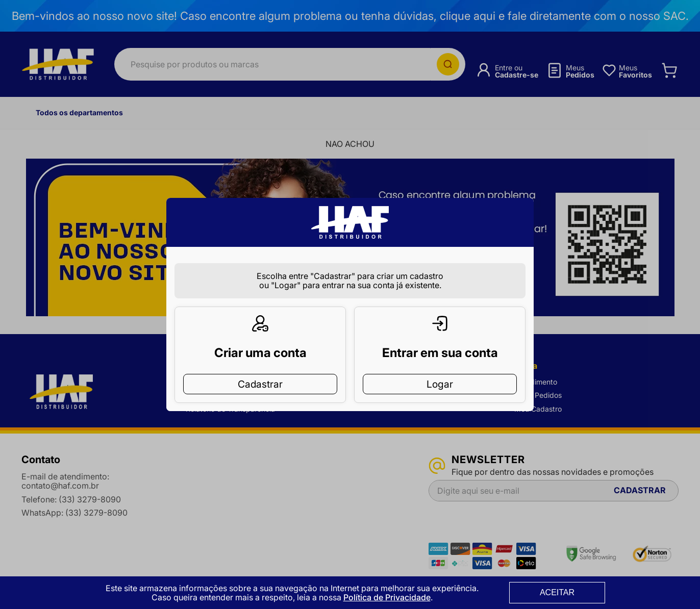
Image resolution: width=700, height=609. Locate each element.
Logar (440, 368)
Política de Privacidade (387, 597)
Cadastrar (260, 368)
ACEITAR (557, 592)
